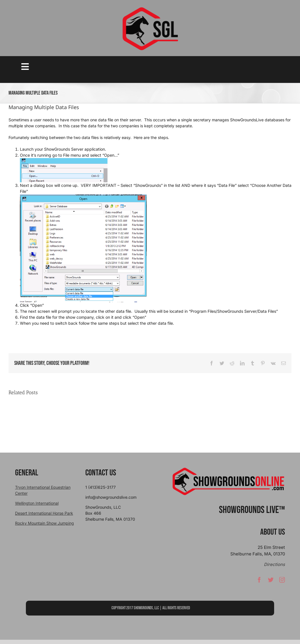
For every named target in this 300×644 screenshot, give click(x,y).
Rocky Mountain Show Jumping (45, 523)
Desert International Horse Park (44, 513)
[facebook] (259, 581)
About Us (273, 532)
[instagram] (282, 581)
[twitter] (271, 581)
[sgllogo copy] (150, 9)
